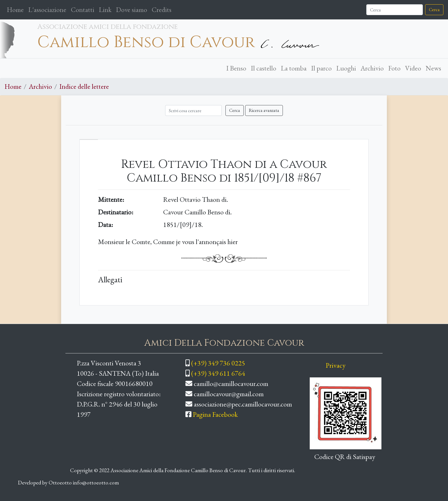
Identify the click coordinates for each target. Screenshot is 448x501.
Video (413, 68)
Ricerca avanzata (264, 110)
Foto (394, 68)
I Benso (236, 68)
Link (105, 10)
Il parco (321, 68)
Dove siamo (132, 10)
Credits (162, 10)
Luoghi (346, 68)
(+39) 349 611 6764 (218, 373)
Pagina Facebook (215, 414)
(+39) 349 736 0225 (218, 363)
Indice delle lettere (84, 86)
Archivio (372, 68)
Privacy (336, 365)
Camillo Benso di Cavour (146, 42)
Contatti (83, 10)
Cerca (434, 10)
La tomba (294, 68)
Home (16, 9)
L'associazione (47, 10)
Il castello (264, 68)
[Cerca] (395, 10)
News (433, 68)
